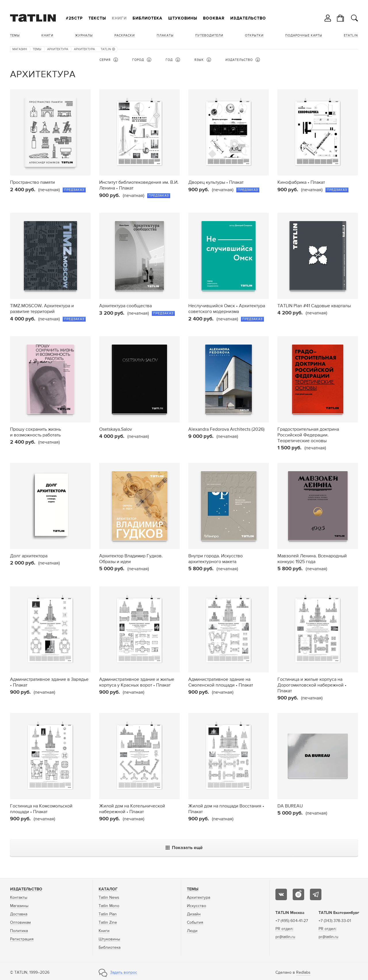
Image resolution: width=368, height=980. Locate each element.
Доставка (19, 914)
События (195, 923)
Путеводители (209, 35)
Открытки (254, 35)
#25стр (74, 18)
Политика (19, 931)
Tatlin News (109, 898)
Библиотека (147, 18)
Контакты (19, 898)
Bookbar (214, 18)
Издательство (248, 18)
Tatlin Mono (109, 906)
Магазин (20, 49)
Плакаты (165, 35)
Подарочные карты (304, 35)
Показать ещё (184, 848)
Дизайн (194, 914)
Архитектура (58, 49)
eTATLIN (351, 35)
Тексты (97, 18)
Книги (119, 18)
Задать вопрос (124, 973)
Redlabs (303, 973)
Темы (15, 35)
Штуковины (183, 18)
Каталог (108, 889)
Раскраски (125, 35)
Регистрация (22, 939)
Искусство (197, 906)
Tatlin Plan (108, 914)
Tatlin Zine (108, 923)
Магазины (19, 906)
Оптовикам (20, 923)
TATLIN (108, 49)
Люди (192, 931)
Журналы (84, 35)
